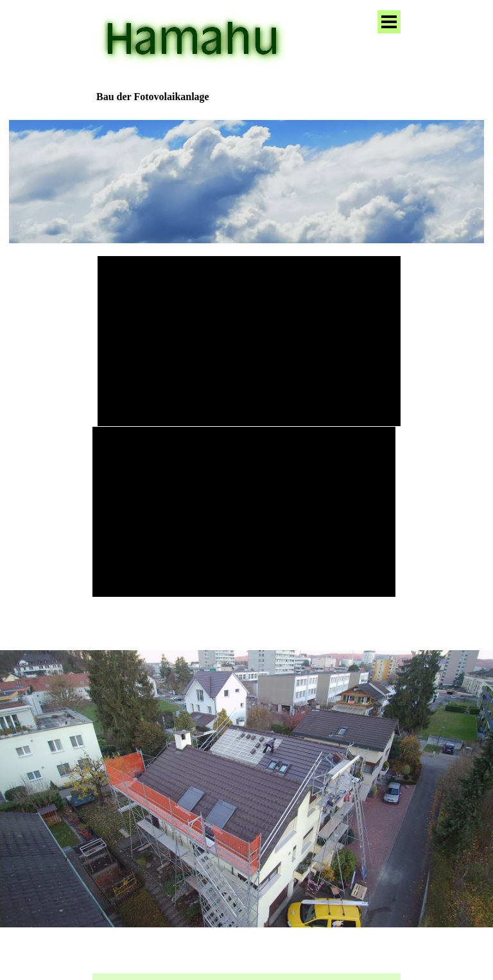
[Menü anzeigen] (389, 22)
